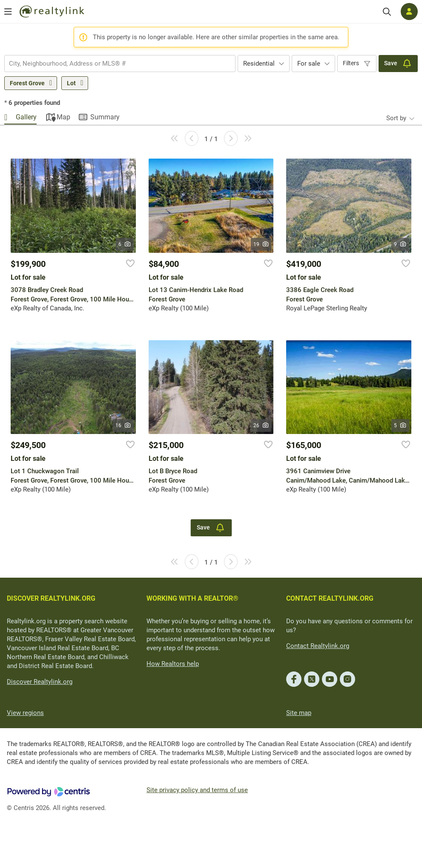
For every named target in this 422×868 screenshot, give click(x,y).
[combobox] (120, 64)
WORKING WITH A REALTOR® (192, 598)
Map (63, 117)
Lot (71, 83)
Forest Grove (27, 83)
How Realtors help (173, 664)
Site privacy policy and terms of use (197, 790)
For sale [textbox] (309, 64)
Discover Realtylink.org (40, 682)
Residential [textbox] (259, 64)
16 (123, 425)
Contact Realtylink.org (318, 646)
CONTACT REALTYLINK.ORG (330, 598)
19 (261, 244)
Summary (105, 117)
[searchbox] (115, 64)
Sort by (396, 118)
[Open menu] (8, 12)
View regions (25, 713)
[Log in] (409, 12)
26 (261, 425)
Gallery (26, 117)
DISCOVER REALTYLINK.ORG (51, 598)
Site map (299, 713)
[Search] (387, 12)
